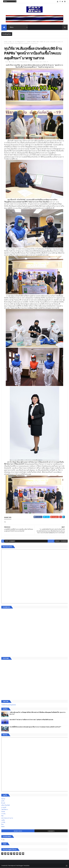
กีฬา (3, 816)
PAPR (42, 42)
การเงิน (3, 814)
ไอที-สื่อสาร (5, 809)
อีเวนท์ (3, 803)
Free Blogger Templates (23, 866)
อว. (25, 42)
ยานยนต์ (4, 807)
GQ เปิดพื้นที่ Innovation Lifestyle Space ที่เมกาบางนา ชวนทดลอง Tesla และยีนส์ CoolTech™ (35, 727)
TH (44, 42)
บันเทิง (3, 812)
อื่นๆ (3, 824)
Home (6, 42)
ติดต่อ (3, 827)
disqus (57, 541)
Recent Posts (18, 831)
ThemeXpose (11, 866)
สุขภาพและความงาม (7, 818)
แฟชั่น (3, 820)
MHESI (34, 42)
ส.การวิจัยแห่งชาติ (19, 42)
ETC (4, 840)
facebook (64, 541)
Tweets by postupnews (9, 705)
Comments (51, 831)
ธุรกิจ (3, 801)
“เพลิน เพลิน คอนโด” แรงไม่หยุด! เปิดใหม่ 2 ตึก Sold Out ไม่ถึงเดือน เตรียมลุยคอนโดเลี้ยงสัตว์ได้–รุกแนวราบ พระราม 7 (37, 713)
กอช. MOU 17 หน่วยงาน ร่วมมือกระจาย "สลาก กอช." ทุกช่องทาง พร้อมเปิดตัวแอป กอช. (31, 720)
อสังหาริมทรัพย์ (5, 805)
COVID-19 (29, 42)
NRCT (38, 42)
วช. (13, 42)
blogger (51, 541)
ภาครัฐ (10, 42)
